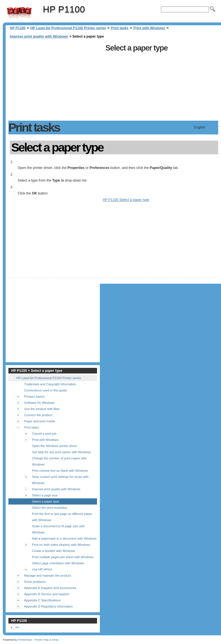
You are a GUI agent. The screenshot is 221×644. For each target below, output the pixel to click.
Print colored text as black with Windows (60, 471)
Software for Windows (39, 403)
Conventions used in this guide (45, 390)
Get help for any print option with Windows (61, 452)
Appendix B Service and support (47, 594)
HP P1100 (19, 13)
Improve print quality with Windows (39, 36)
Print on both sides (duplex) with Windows (61, 545)
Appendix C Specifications (42, 600)
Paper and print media (40, 421)
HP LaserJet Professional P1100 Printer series (68, 28)
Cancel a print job (44, 434)
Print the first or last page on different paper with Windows (62, 517)
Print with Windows (149, 28)
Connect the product (38, 415)
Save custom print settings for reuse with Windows (60, 480)
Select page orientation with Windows (58, 563)
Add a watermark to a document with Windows (64, 538)
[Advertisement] (56, 81)
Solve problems (35, 582)
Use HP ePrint (42, 569)
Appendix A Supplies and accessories (50, 588)
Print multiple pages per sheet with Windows (63, 557)
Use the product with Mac (42, 409)
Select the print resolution (50, 508)
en (17, 627)
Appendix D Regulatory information (49, 606)
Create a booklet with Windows (54, 551)
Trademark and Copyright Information (50, 384)
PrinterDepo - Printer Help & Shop (38, 640)
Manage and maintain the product (48, 576)
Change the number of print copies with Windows (59, 461)
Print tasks (120, 28)
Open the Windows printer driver (54, 446)
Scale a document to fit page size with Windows (58, 529)
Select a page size (45, 495)
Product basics (34, 397)
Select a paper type (45, 501)
